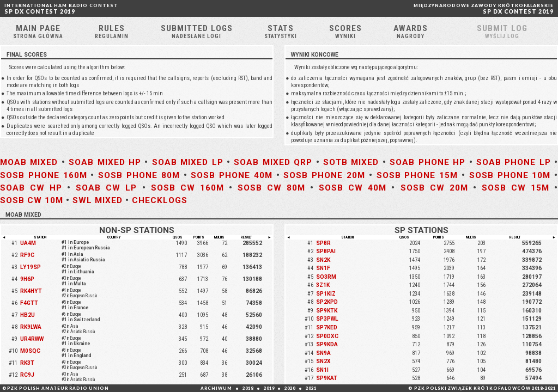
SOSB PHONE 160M (44, 175)
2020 (290, 388)
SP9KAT (327, 378)
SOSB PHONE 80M (139, 175)
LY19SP (31, 267)
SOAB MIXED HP (105, 162)
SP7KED (327, 327)
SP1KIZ (326, 294)
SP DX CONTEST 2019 (61, 9)
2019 (269, 388)
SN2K (323, 260)
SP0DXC (327, 336)
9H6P (27, 279)
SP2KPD (327, 302)
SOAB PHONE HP (427, 162)
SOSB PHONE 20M (324, 175)
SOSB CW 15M (515, 188)
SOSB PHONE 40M (232, 175)
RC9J (27, 375)
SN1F (323, 268)
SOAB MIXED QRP (273, 162)
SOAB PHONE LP (514, 162)
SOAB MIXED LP (188, 162)
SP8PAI (326, 251)
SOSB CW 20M (434, 188)
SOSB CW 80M (271, 188)
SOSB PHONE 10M (510, 175)
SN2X (323, 361)
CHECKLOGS (160, 200)
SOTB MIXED (351, 162)
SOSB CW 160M (187, 188)
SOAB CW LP (106, 188)
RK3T (27, 363)
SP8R (323, 243)
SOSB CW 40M (353, 188)
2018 (248, 388)
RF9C (27, 255)
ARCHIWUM (216, 388)
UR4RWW (32, 339)
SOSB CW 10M (32, 200)
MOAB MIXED (29, 162)
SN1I (322, 370)
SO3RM (326, 277)
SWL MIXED (98, 200)
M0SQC (30, 351)
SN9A (323, 353)
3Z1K (323, 285)
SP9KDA (327, 344)
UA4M (28, 243)
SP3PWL (327, 319)
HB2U (28, 315)
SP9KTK (327, 311)
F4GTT (29, 303)
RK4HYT (31, 291)
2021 (311, 388)
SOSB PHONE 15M (417, 175)
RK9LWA (31, 327)
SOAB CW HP (31, 188)
